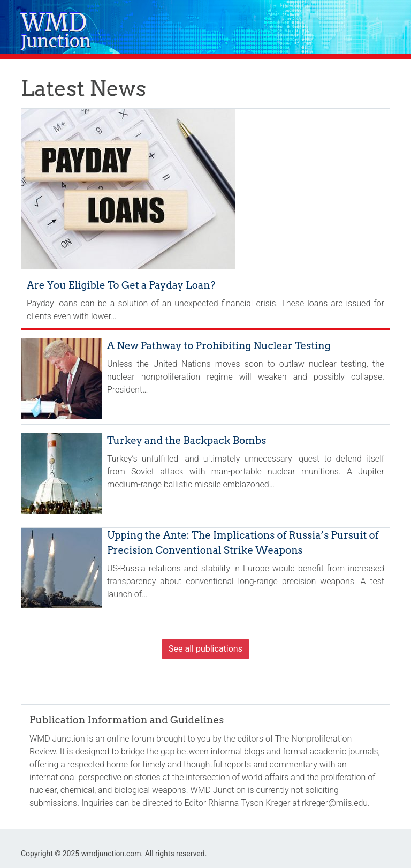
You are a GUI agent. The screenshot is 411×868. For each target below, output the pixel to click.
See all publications (205, 649)
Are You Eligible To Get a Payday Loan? (121, 285)
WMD (56, 32)
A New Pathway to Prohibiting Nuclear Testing (219, 346)
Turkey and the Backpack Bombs (187, 440)
